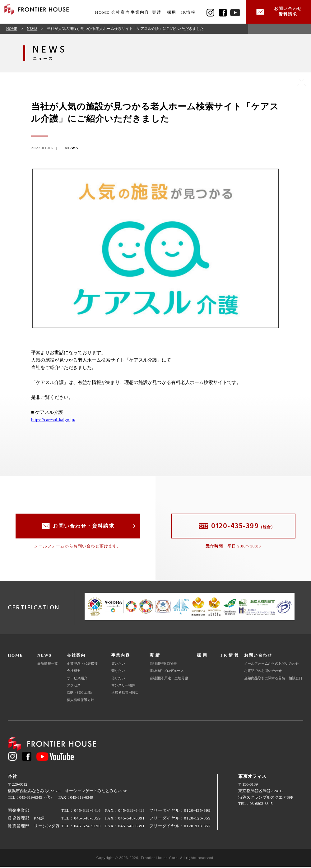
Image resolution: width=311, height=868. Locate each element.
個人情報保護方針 (81, 701)
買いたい (118, 665)
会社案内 (76, 657)
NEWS (32, 30)
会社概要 (74, 672)
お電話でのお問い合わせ (263, 672)
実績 (157, 12)
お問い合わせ (258, 657)
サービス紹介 (77, 679)
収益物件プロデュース (167, 672)
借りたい (118, 679)
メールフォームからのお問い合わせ (272, 665)
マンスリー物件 (123, 687)
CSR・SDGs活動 (79, 694)
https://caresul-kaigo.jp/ (53, 421)
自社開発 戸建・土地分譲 (169, 679)
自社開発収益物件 (163, 665)
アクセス (74, 687)
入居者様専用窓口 (125, 694)
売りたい (118, 672)
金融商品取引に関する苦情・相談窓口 (273, 679)
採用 (172, 12)
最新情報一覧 (48, 665)
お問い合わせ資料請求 (286, 12)
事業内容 (121, 657)
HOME (102, 12)
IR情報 (188, 12)
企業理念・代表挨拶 (82, 665)
